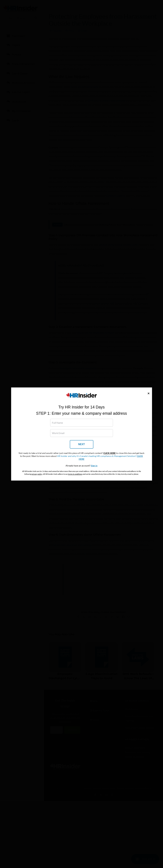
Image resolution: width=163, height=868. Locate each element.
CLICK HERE (110, 453)
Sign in (94, 466)
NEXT (81, 444)
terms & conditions (75, 474)
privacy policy (37, 474)
